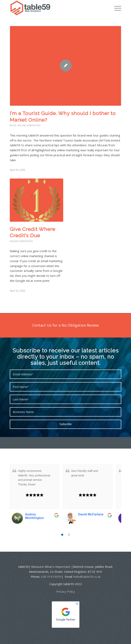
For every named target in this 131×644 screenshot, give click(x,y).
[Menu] (116, 8)
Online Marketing (29, 125)
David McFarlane (91, 514)
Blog (13, 125)
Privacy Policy (66, 591)
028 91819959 (51, 577)
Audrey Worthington (34, 516)
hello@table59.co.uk (87, 577)
